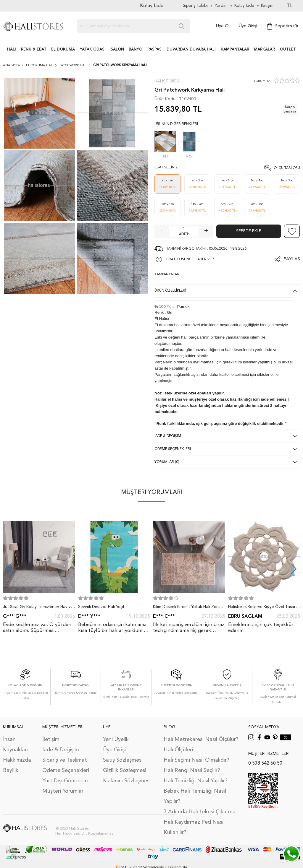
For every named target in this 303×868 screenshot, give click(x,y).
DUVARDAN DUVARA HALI (191, 49)
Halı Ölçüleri (178, 750)
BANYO (136, 49)
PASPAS (154, 49)
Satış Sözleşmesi (123, 760)
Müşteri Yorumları (63, 791)
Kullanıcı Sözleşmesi (127, 781)
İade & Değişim (61, 750)
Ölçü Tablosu (287, 168)
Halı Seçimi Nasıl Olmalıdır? (196, 760)
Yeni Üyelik (116, 739)
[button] (294, 569)
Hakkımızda (17, 760)
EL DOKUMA (63, 49)
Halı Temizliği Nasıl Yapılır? (195, 781)
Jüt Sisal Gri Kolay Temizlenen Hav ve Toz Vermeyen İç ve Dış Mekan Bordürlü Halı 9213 (38, 608)
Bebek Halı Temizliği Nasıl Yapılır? (195, 796)
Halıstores (167, 81)
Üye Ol (223, 26)
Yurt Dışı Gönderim (65, 781)
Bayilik (11, 771)
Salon (117, 49)
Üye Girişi (248, 26)
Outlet (288, 49)
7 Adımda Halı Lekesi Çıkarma (200, 812)
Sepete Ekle (249, 231)
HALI (12, 49)
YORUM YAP (263, 81)
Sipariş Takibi (195, 6)
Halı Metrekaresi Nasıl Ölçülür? (201, 739)
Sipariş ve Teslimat (65, 760)
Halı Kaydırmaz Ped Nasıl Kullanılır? (194, 827)
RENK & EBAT (34, 49)
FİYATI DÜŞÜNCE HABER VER (190, 259)
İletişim (51, 739)
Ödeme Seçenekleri (66, 771)
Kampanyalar (235, 49)
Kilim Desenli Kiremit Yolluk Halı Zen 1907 (186, 608)
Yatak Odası (93, 49)
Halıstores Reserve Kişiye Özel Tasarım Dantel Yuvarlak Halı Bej (264, 608)
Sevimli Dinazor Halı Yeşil (101, 607)
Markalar (264, 49)
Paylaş (292, 259)
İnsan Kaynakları (15, 745)
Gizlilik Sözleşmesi (125, 771)
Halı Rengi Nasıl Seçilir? (192, 771)
